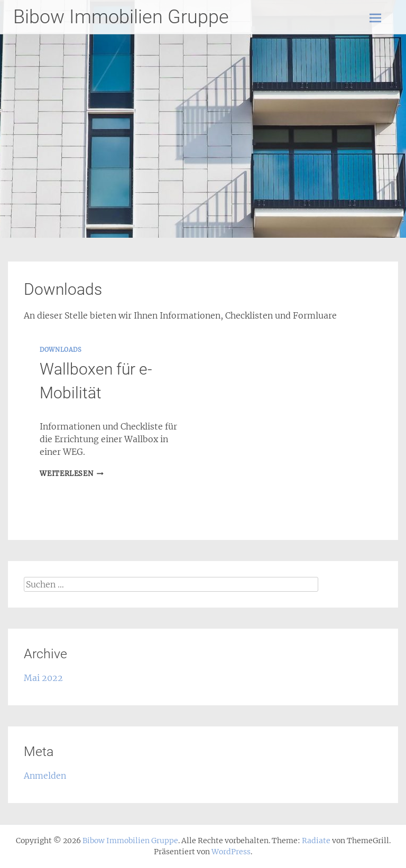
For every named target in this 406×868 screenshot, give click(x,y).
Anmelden (45, 776)
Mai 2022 (43, 678)
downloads (61, 350)
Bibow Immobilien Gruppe (121, 17)
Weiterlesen (71, 473)
